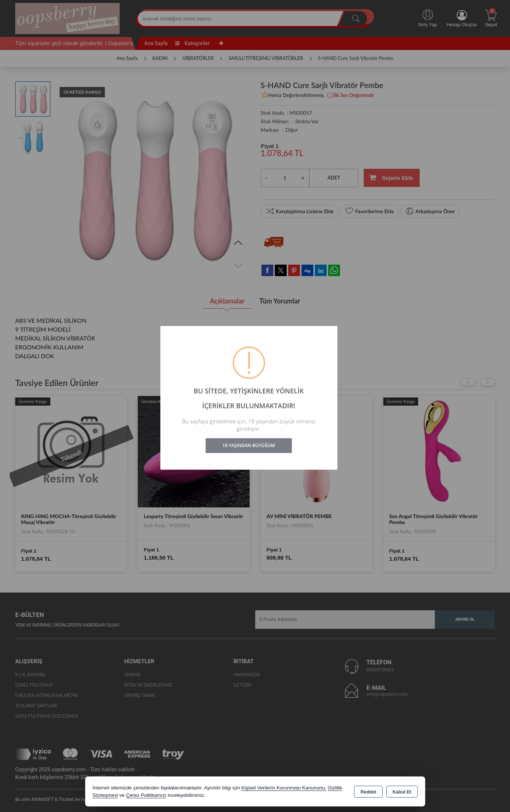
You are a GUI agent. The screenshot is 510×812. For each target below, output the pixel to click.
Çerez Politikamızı (146, 795)
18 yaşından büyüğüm (249, 445)
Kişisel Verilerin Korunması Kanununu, (284, 788)
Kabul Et (402, 792)
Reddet (368, 792)
